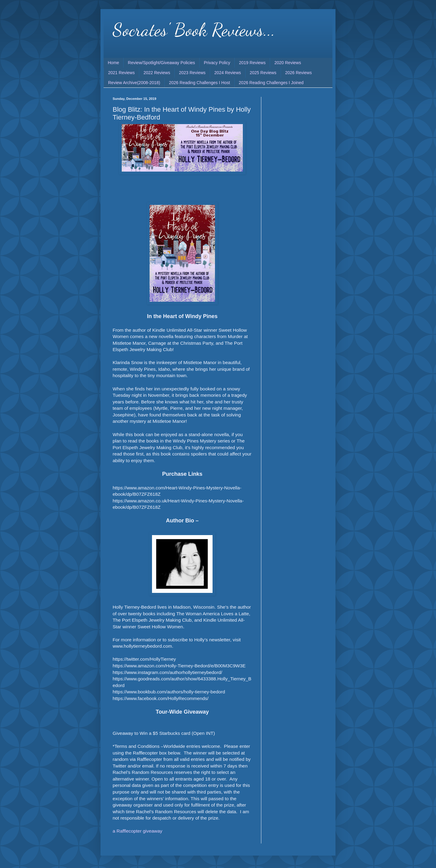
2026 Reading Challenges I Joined (271, 83)
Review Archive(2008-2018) (134, 83)
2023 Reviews (192, 73)
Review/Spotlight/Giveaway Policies (161, 63)
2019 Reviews (252, 63)
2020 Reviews (288, 63)
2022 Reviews (157, 73)
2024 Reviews (228, 73)
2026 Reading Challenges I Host (200, 83)
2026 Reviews (299, 73)
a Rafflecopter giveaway (137, 831)
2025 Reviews (263, 73)
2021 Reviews (121, 73)
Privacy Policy (217, 63)
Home (113, 63)
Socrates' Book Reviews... (194, 30)
